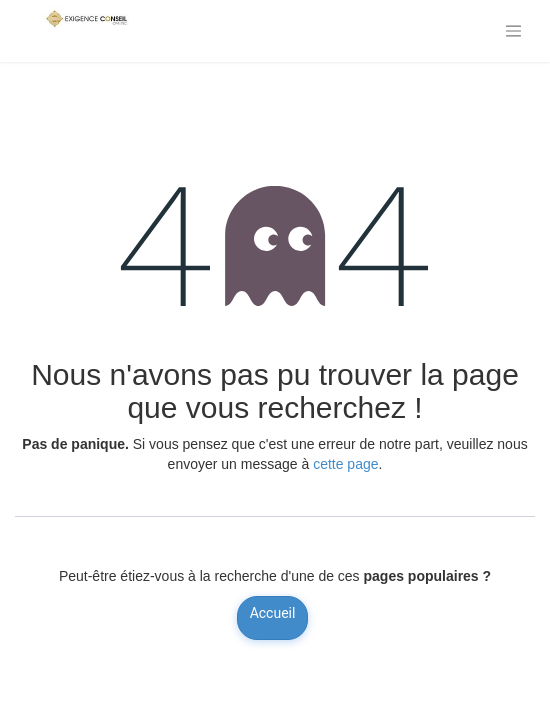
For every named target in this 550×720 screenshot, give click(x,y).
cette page (345, 464)
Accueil (273, 613)
